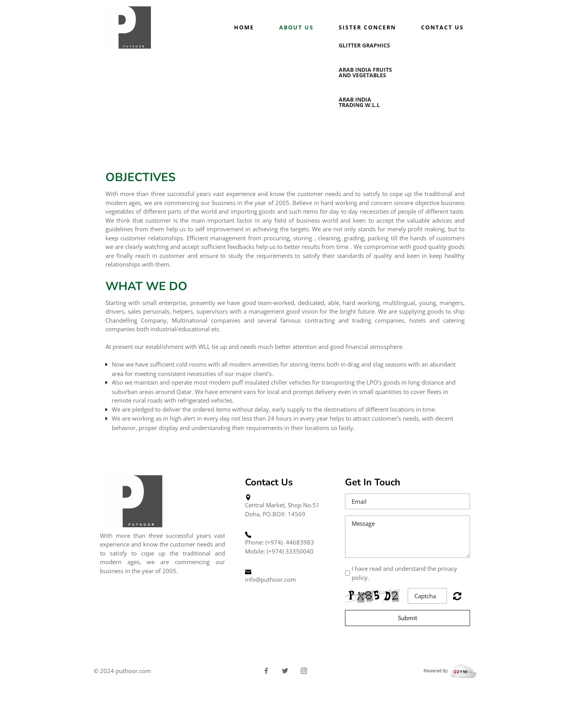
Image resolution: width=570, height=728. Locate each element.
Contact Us (442, 27)
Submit (408, 618)
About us (296, 27)
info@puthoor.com (270, 579)
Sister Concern (367, 27)
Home (244, 27)
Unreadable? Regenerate (457, 596)
